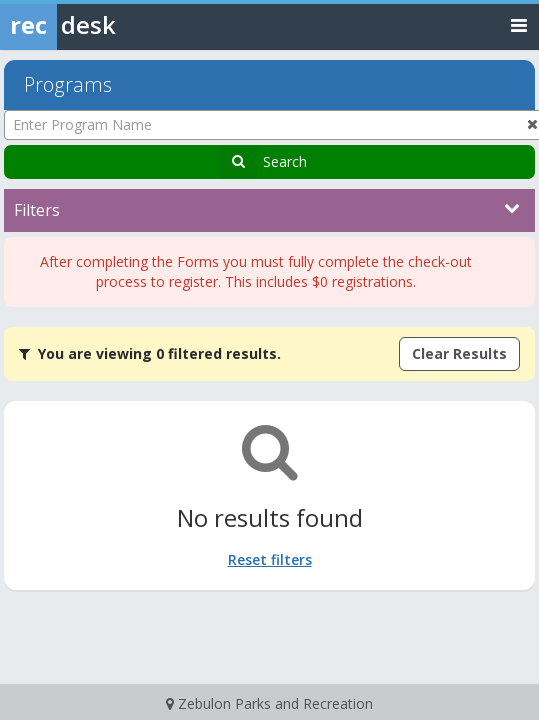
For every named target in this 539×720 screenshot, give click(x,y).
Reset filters (270, 559)
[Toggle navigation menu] (519, 24)
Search (285, 161)
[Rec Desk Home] (110, 25)
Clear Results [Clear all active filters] (459, 353)
